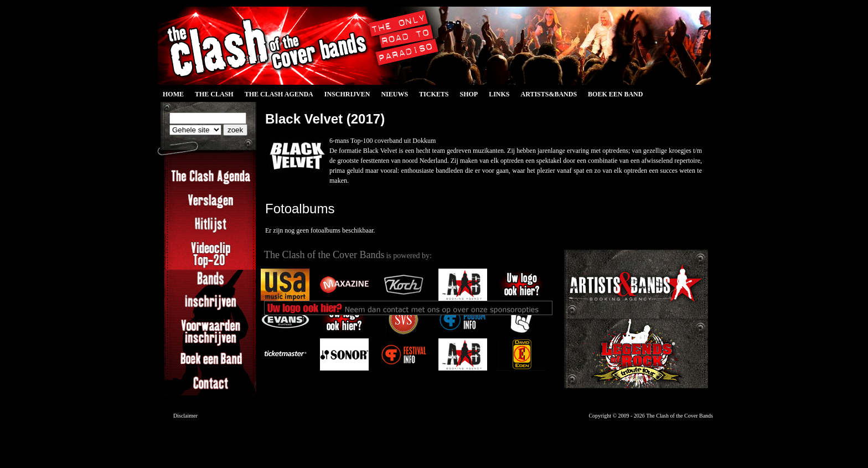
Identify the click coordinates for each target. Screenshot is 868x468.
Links (499, 94)
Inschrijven (347, 94)
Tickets (434, 94)
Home (173, 94)
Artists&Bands (549, 94)
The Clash (214, 94)
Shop (469, 94)
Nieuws (394, 94)
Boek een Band (615, 94)
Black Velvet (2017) (325, 119)
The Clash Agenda (279, 94)
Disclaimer (185, 416)
